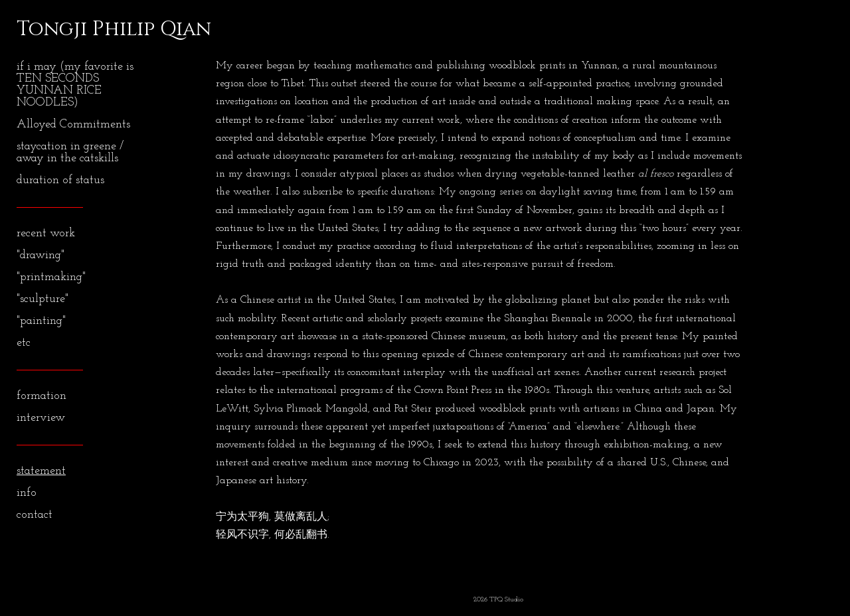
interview (41, 418)
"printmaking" (51, 277)
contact (35, 515)
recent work (46, 233)
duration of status (60, 180)
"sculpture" (42, 299)
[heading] (50, 29)
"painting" (41, 321)
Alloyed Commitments (73, 124)
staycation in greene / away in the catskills (70, 152)
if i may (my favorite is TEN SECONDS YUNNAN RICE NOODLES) (75, 85)
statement (41, 471)
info (27, 493)
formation (42, 396)
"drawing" (41, 255)
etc (24, 343)
